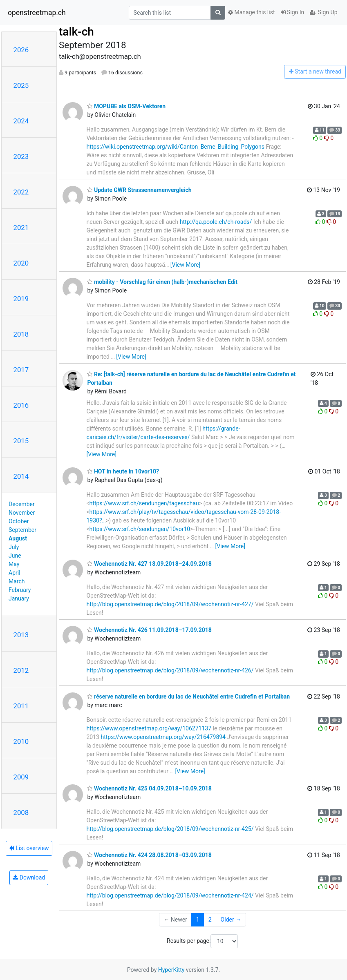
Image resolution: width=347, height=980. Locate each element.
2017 (21, 370)
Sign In (293, 12)
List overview (29, 848)
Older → (231, 920)
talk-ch (76, 32)
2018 (21, 334)
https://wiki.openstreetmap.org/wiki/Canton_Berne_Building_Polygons (175, 147)
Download (29, 877)
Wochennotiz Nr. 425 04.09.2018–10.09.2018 (149, 788)
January (19, 598)
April (15, 573)
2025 (21, 85)
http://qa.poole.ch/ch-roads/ (216, 222)
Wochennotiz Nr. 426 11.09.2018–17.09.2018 (149, 630)
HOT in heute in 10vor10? (123, 471)
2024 (21, 121)
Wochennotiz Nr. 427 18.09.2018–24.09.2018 (149, 564)
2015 (21, 441)
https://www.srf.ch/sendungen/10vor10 (140, 529)
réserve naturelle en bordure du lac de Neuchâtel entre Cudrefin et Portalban (188, 696)
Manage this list (251, 12)
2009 (21, 777)
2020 (21, 263)
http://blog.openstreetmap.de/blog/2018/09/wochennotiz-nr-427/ (170, 604)
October (19, 521)
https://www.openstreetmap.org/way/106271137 (149, 728)
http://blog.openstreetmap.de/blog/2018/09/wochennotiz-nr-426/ (170, 670)
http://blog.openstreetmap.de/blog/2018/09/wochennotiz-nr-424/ (170, 895)
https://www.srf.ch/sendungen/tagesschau (144, 503)
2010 (21, 741)
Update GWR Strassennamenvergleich (139, 190)
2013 (21, 635)
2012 (21, 670)
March (17, 581)
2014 (21, 476)
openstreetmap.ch (37, 13)
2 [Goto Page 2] (210, 920)
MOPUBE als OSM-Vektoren (126, 106)
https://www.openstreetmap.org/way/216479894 (163, 737)
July (14, 547)
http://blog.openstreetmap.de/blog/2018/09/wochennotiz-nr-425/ (170, 829)
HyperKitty (171, 970)
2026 (21, 50)
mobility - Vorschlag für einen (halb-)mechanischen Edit (162, 282)
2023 (21, 156)
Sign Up (323, 12)
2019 (21, 299)
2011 (21, 706)
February (20, 590)
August (18, 538)
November (22, 513)
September (22, 530)
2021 (21, 228)
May (14, 564)
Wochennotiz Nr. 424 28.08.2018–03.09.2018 (149, 855)
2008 (21, 813)
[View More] (185, 265)
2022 (21, 192)
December (22, 504)
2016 (21, 405)
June (15, 556)
